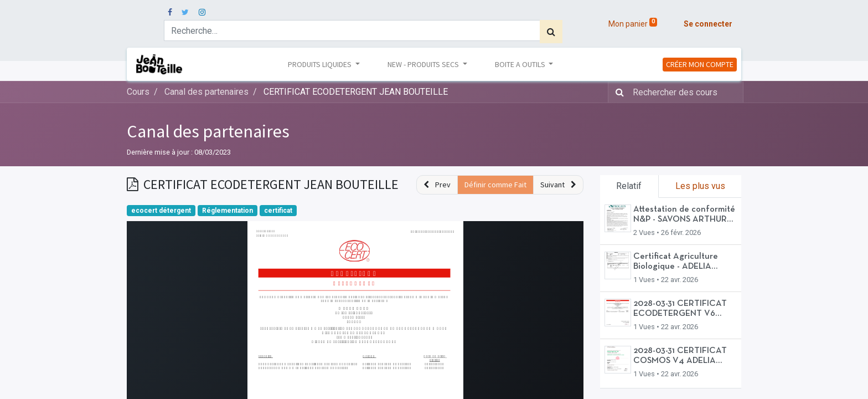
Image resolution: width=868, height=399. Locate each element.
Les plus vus (700, 186)
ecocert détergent (161, 211)
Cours (138, 92)
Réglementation (228, 211)
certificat (278, 211)
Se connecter (708, 24)
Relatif (629, 186)
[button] (437, 185)
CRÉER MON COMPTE (700, 64)
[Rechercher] (551, 32)
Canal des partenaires (208, 131)
